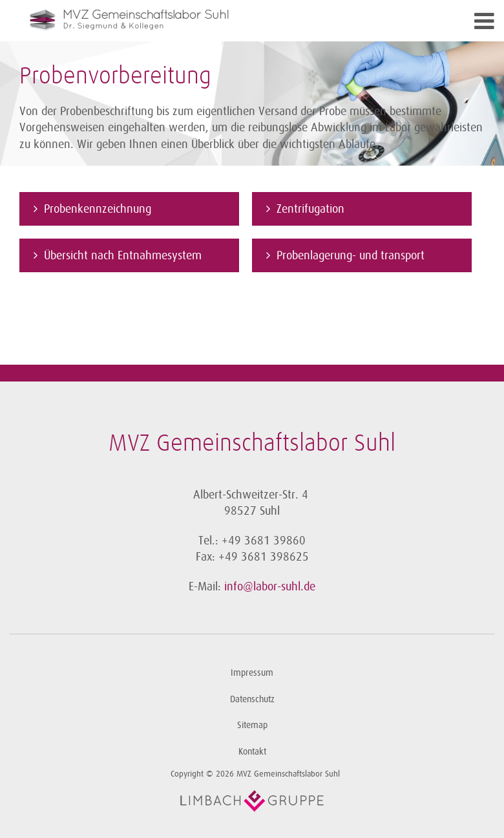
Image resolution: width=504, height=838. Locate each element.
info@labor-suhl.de (270, 586)
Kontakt (252, 752)
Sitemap (252, 725)
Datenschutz (252, 699)
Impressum (252, 673)
